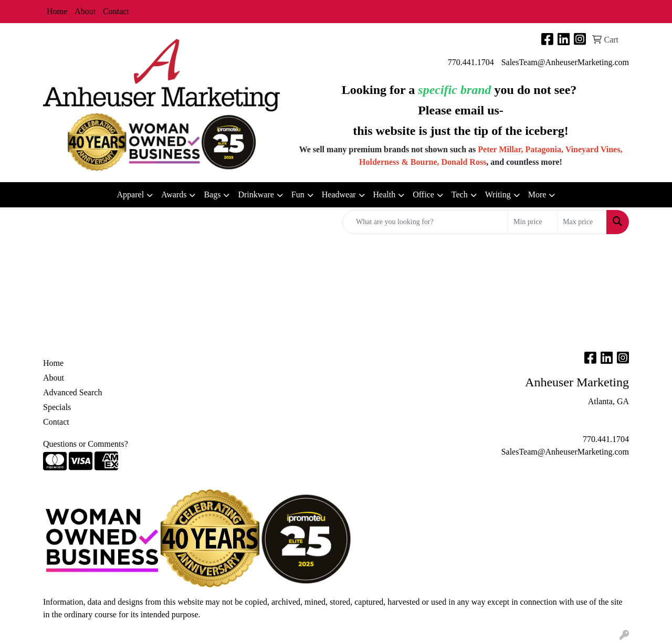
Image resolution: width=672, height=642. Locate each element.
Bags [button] (212, 194)
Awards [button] (174, 194)
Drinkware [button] (256, 194)
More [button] (537, 194)
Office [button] (423, 194)
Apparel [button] (131, 194)
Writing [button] (498, 194)
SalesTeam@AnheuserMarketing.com (565, 62)
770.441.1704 (471, 62)
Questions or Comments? (86, 444)
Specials (57, 407)
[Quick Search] (425, 222)
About (85, 11)
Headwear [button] (339, 194)
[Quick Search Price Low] (533, 222)
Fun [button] (298, 194)
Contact (116, 11)
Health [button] (385, 194)
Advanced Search (72, 392)
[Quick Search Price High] (582, 222)
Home (57, 11)
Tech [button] (460, 194)
